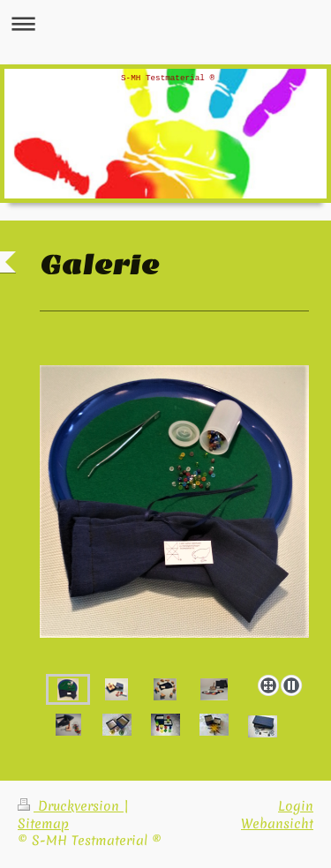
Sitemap (43, 824)
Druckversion (71, 806)
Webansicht (277, 824)
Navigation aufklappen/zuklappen (165, 23)
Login (296, 806)
